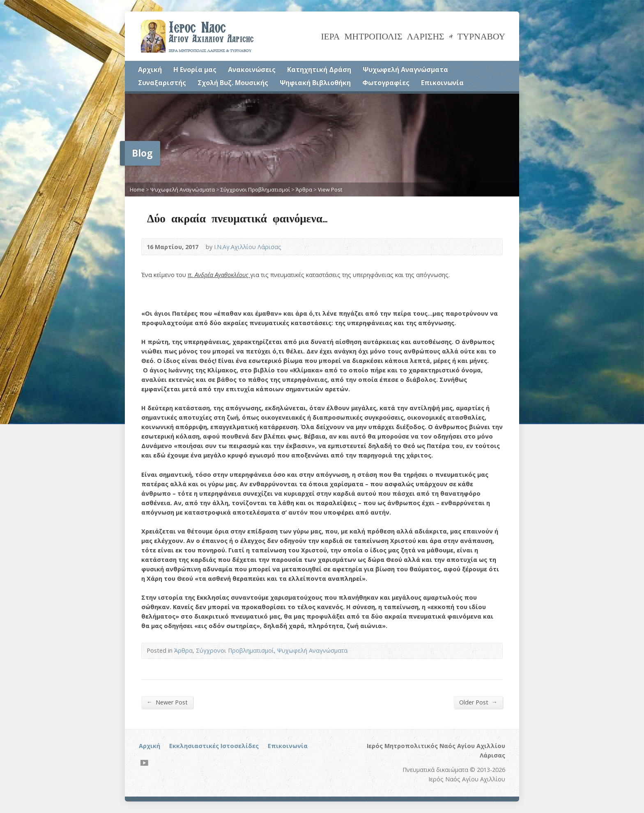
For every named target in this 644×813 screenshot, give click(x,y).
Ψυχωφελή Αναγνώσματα (405, 69)
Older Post (478, 702)
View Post (330, 189)
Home (137, 189)
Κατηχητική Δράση (319, 69)
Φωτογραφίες (386, 83)
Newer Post (167, 702)
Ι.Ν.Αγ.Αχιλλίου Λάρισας (248, 247)
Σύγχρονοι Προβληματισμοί (255, 189)
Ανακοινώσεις (252, 69)
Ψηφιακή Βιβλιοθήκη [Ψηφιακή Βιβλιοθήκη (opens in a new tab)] (315, 83)
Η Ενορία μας (195, 69)
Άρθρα (304, 189)
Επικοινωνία (442, 83)
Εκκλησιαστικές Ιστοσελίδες (214, 746)
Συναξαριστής (162, 83)
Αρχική (150, 69)
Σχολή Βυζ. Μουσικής (233, 83)
